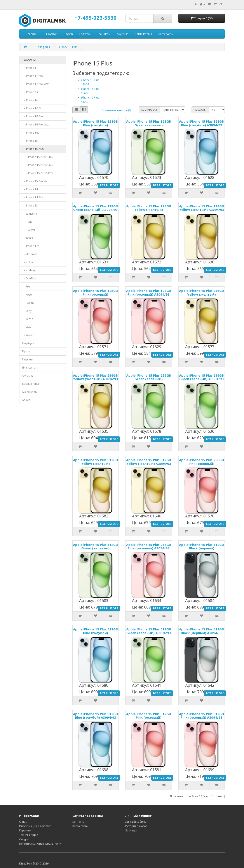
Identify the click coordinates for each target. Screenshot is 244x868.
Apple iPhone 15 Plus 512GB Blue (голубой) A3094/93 (95, 716)
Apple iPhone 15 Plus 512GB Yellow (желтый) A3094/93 (149, 462)
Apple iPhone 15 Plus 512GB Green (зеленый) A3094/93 (149, 631)
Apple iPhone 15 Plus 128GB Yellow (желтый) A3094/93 (201, 208)
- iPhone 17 (30, 68)
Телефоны (33, 34)
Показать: (200, 110)
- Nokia (27, 262)
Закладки (131, 830)
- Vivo (26, 327)
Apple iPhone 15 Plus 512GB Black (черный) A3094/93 (201, 631)
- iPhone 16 (30, 100)
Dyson (69, 34)
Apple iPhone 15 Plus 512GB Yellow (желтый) (95, 462)
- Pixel (27, 287)
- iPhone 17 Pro (32, 76)
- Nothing (29, 270)
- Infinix (27, 238)
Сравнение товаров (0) (116, 110)
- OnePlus (29, 278)
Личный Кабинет (136, 822)
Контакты (78, 822)
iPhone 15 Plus (68, 47)
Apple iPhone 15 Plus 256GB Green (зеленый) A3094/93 (201, 377)
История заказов (136, 826)
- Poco (27, 295)
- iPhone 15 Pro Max (35, 181)
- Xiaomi (28, 335)
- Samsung (29, 214)
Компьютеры (143, 34)
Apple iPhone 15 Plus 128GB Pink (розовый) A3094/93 (149, 292)
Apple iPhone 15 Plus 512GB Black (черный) (201, 546)
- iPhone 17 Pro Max (35, 84)
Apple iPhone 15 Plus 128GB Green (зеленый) (149, 123)
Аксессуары (166, 34)
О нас (23, 822)
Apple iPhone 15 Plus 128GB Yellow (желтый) (149, 208)
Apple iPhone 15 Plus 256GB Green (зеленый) (149, 377)
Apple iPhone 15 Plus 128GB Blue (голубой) (95, 123)
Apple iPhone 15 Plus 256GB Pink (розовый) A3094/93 (149, 546)
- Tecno (28, 319)
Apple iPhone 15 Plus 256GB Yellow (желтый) (201, 292)
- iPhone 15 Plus (33, 149)
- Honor (28, 222)
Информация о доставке (35, 826)
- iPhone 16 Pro (32, 116)
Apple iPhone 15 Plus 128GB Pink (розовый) (95, 292)
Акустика (123, 34)
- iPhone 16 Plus (33, 108)
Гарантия (25, 830)
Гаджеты (85, 34)
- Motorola (30, 254)
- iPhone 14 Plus (33, 197)
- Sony (27, 311)
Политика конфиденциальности (40, 844)
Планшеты (104, 34)
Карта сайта (80, 826)
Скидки (24, 839)
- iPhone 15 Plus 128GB (38, 157)
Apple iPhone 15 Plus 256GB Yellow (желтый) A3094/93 (95, 377)
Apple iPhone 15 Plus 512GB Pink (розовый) (149, 716)
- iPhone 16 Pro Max (35, 124)
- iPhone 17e (31, 246)
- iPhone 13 (30, 206)
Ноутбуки (52, 34)
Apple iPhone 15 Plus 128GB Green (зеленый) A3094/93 (95, 208)
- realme (28, 303)
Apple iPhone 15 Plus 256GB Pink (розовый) (201, 462)
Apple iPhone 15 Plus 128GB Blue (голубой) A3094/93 (201, 123)
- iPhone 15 (30, 141)
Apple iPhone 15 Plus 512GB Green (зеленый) (95, 546)
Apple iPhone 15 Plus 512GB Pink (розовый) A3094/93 (201, 716)
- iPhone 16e (31, 133)
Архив (26, 400)
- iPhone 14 (30, 189)
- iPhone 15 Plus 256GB (38, 165)
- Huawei (28, 230)
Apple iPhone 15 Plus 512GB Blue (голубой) (95, 631)
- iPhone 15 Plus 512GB (38, 173)
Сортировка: (149, 110)
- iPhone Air (30, 92)
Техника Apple (29, 835)
